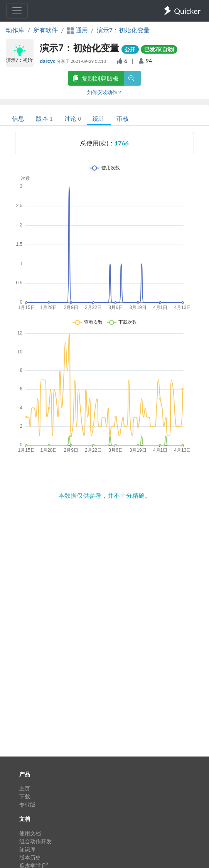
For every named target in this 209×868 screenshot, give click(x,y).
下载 (25, 796)
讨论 (72, 118)
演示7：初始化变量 (123, 30)
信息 (18, 118)
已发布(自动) (159, 49)
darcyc (48, 61)
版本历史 (30, 857)
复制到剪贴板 (96, 78)
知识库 (27, 849)
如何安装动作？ (105, 92)
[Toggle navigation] (17, 11)
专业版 (27, 805)
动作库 (15, 30)
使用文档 (30, 833)
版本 (44, 118)
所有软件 (46, 30)
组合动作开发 (35, 841)
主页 (25, 788)
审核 (123, 118)
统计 (99, 118)
